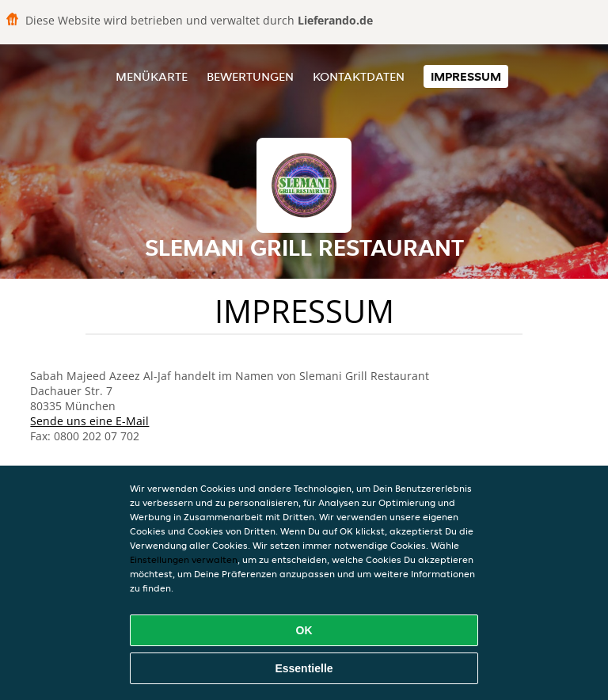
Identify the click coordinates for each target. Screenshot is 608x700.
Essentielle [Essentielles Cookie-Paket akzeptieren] (304, 668)
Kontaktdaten (359, 76)
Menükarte (152, 76)
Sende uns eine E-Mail (89, 421)
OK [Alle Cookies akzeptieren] (304, 630)
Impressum (466, 76)
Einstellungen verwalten (184, 559)
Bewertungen (250, 76)
